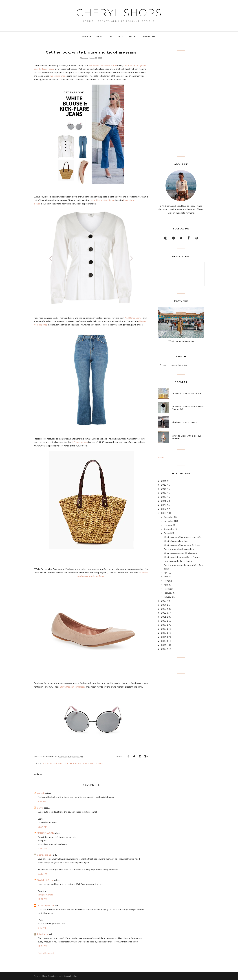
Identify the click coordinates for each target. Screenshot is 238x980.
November (169, 521)
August (167, 533)
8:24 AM (42, 802)
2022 (164, 497)
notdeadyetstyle (46, 905)
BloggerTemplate (71, 976)
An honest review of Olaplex (186, 393)
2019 (164, 509)
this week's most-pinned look (103, 65)
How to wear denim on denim (178, 561)
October (168, 525)
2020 (164, 505)
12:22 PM (42, 899)
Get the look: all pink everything (179, 549)
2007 (164, 633)
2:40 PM (42, 928)
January (167, 597)
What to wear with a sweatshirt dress (182, 545)
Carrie (40, 808)
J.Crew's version (80, 442)
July (165, 573)
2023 (164, 493)
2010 (164, 621)
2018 (164, 513)
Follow (161, 457)
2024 (164, 489)
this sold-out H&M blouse (102, 200)
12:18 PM (42, 874)
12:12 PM (42, 849)
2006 (164, 637)
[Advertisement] (181, 104)
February (168, 593)
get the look (61, 763)
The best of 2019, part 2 (184, 422)
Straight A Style (45, 880)
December (169, 517)
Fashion (47, 763)
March (167, 589)
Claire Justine (44, 855)
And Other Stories (134, 318)
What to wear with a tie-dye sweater (187, 437)
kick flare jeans (79, 763)
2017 (164, 601)
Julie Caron (43, 934)
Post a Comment (46, 953)
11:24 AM (42, 827)
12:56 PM (42, 946)
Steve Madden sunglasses (73, 687)
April (166, 585)
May (166, 581)
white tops (97, 763)
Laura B (41, 793)
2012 (164, 613)
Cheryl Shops (119, 13)
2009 (164, 625)
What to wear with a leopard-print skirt (182, 537)
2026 (164, 481)
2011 (164, 617)
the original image (58, 76)
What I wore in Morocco (181, 341)
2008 (164, 629)
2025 (164, 485)
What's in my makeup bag (176, 541)
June (166, 577)
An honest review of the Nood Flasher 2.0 (188, 408)
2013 (164, 609)
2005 (164, 641)
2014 (164, 605)
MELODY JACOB (45, 833)
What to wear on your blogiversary (180, 553)
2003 (164, 649)
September (169, 529)
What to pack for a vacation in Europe (182, 557)
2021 (164, 501)
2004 (164, 645)
